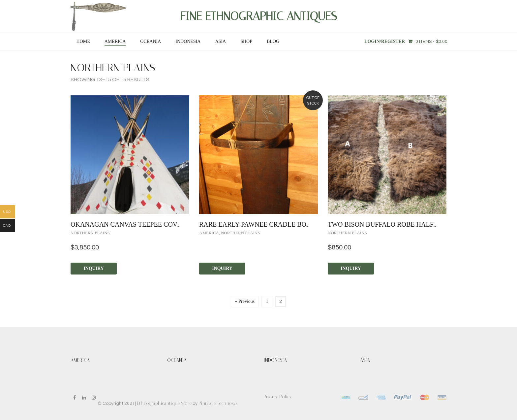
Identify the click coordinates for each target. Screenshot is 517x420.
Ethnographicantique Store (164, 403)
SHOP (246, 41)
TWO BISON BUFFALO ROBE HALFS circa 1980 (401, 224)
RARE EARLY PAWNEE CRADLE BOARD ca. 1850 (273, 224)
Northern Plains (90, 233)
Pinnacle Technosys (218, 403)
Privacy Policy (278, 397)
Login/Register (385, 41)
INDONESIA (188, 41)
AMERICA (115, 41)
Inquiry (94, 268)
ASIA (220, 41)
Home (83, 41)
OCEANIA (151, 41)
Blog (273, 41)
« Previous (245, 301)
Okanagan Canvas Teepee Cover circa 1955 (146, 224)
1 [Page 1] (267, 301)
